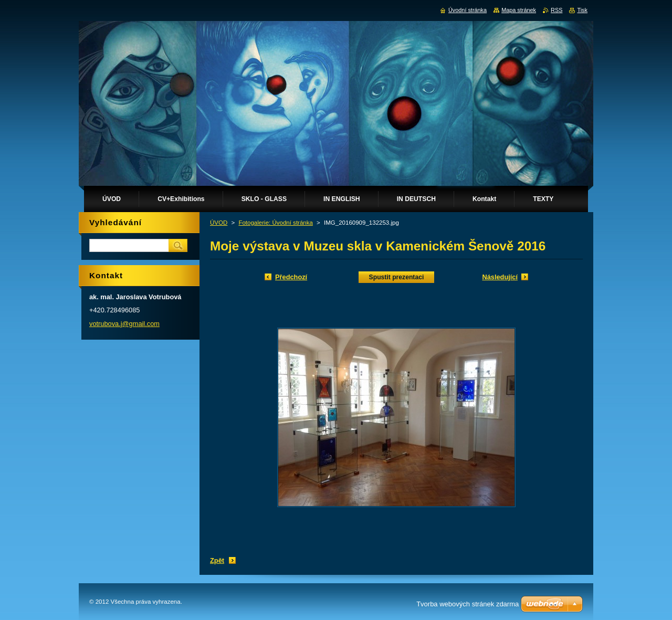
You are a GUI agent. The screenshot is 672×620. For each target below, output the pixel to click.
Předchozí (291, 277)
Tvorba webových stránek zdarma (468, 604)
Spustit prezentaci (397, 277)
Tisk (582, 10)
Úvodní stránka (468, 10)
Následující (500, 277)
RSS (556, 10)
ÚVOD (219, 223)
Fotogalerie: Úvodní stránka (275, 223)
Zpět (217, 560)
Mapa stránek (519, 10)
